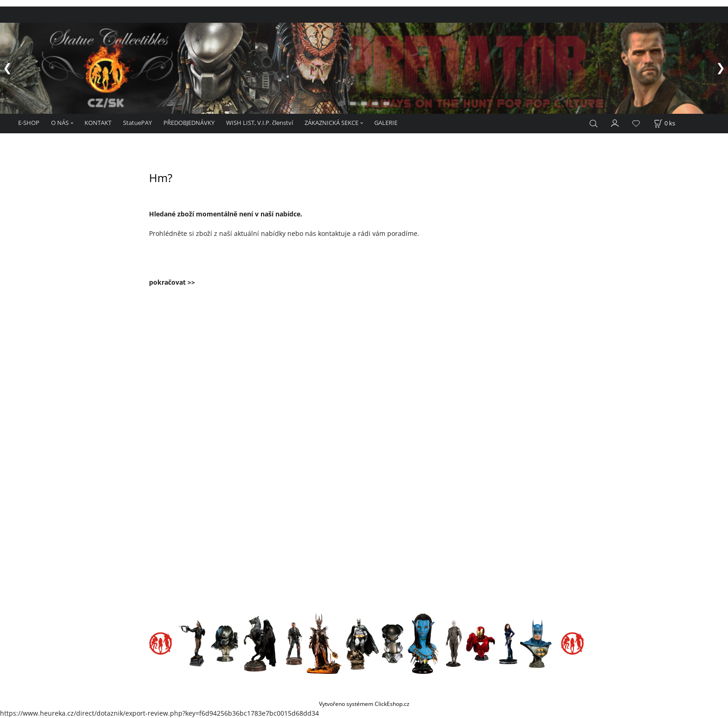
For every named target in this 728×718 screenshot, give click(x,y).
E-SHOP (29, 123)
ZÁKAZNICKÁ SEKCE (331, 123)
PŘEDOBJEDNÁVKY (189, 123)
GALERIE (386, 123)
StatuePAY (137, 123)
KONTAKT (98, 123)
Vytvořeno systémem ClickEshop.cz (364, 704)
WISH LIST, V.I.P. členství (260, 123)
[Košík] (664, 123)
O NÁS (60, 123)
